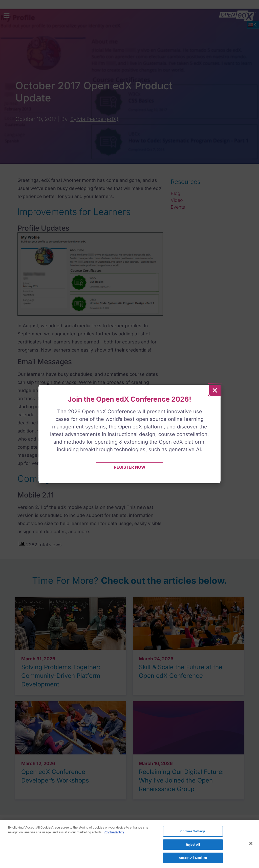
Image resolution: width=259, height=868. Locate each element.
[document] (129, 434)
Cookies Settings (193, 831)
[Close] (251, 843)
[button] (215, 390)
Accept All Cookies (193, 858)
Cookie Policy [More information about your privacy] (114, 832)
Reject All (193, 845)
